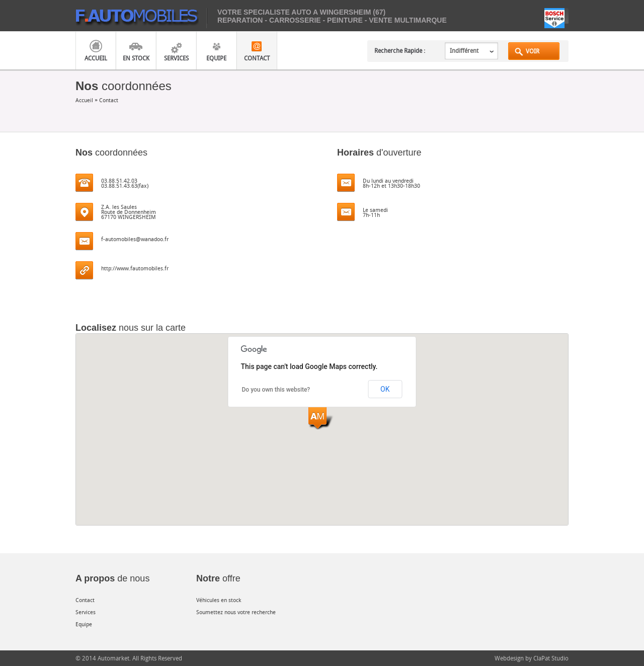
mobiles (141, 18)
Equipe (216, 58)
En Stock (136, 58)
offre (218, 578)
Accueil (96, 58)
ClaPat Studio (551, 658)
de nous (112, 578)
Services (176, 58)
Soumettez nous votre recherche (236, 612)
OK (385, 389)
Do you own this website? (276, 390)
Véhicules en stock (219, 600)
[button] (322, 418)
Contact (257, 58)
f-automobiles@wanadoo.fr (135, 239)
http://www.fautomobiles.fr (135, 268)
